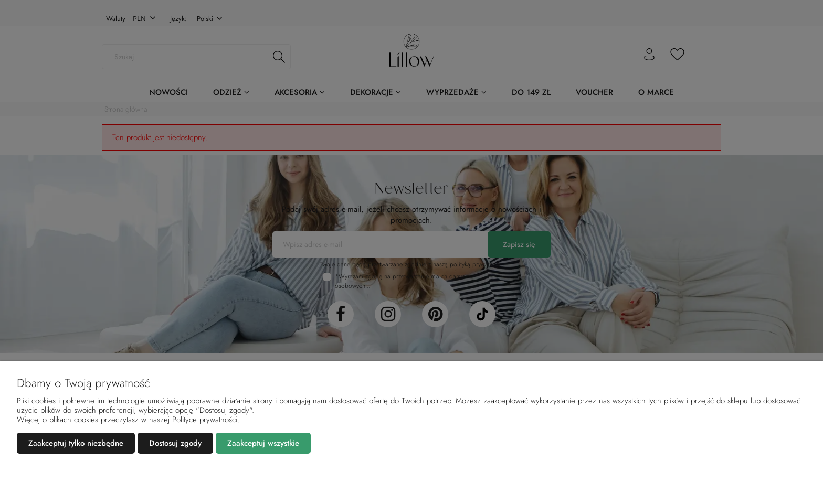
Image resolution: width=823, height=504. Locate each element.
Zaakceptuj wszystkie (263, 443)
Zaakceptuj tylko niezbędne (76, 443)
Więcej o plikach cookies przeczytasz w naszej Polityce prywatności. (128, 420)
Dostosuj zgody (175, 443)
